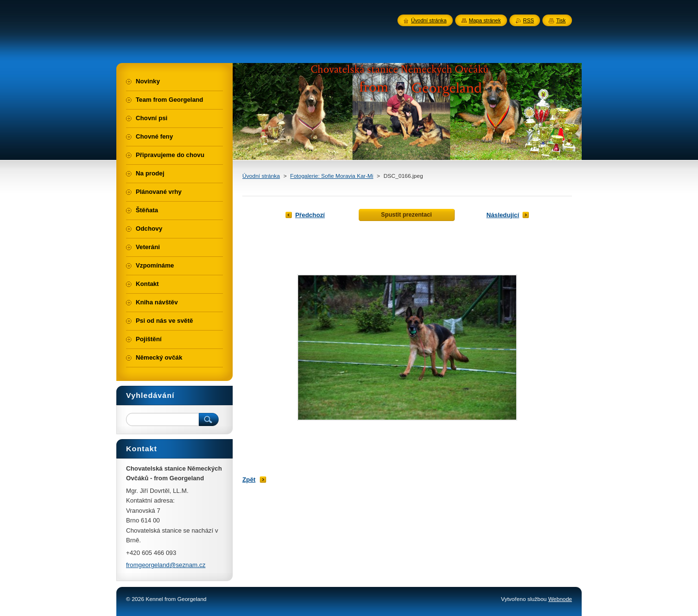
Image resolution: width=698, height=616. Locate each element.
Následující (503, 215)
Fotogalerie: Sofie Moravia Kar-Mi (332, 176)
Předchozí (310, 215)
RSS (528, 20)
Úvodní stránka (261, 176)
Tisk (561, 20)
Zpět (249, 480)
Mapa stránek (485, 20)
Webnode (560, 599)
